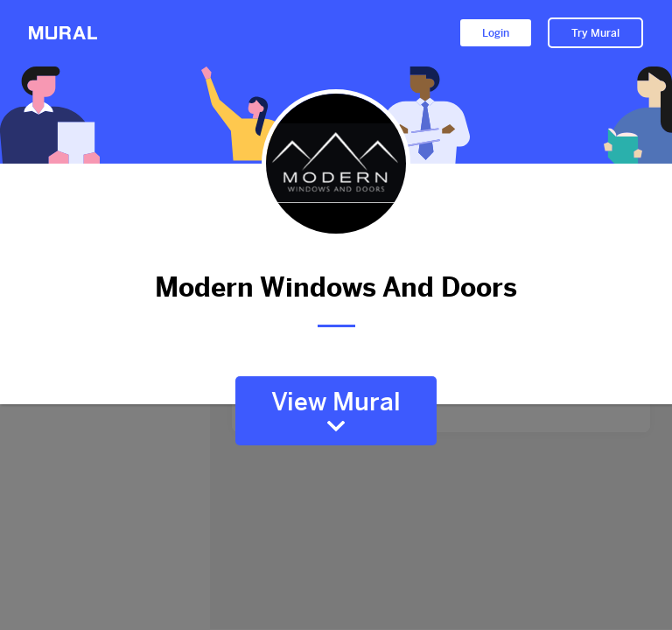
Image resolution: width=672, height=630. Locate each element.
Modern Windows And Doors (336, 287)
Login (496, 33)
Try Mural (595, 33)
